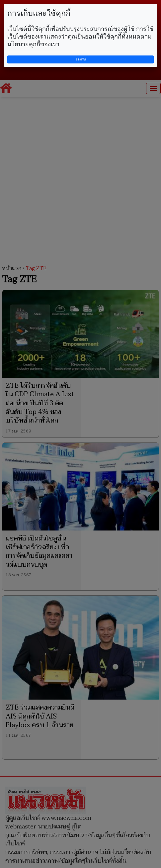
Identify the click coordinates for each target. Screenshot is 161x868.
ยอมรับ (81, 59)
